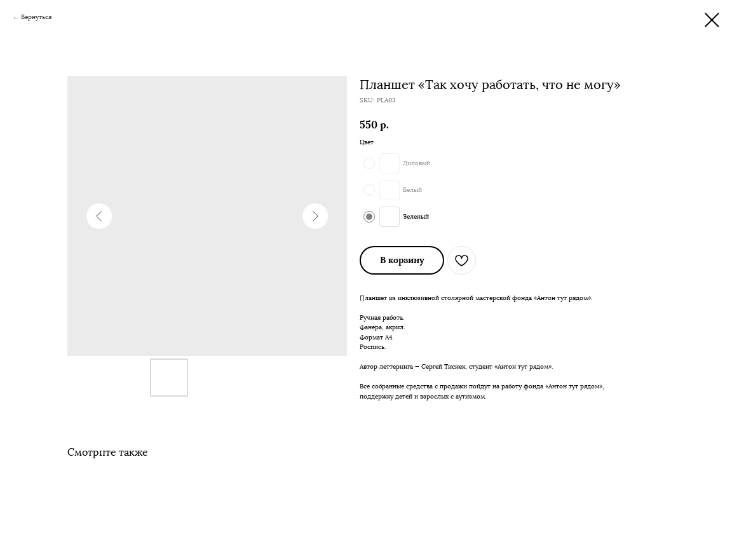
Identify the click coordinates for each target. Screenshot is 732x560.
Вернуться (36, 17)
